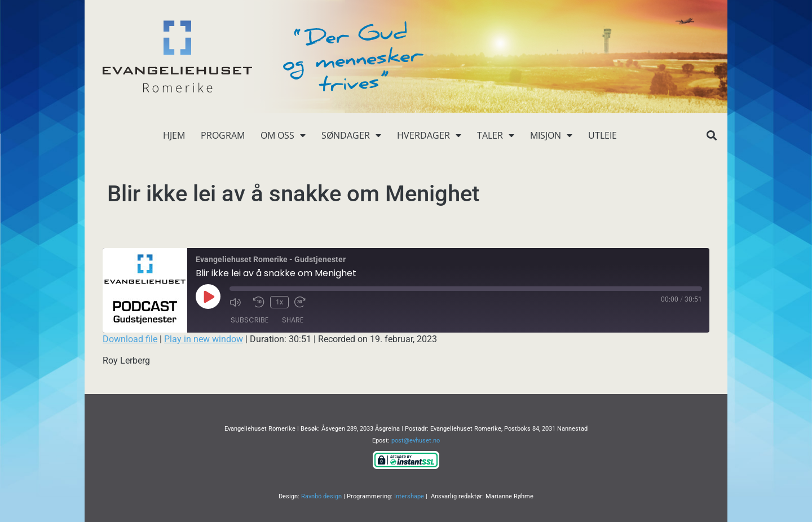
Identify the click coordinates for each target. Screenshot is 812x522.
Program (223, 135)
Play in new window (204, 339)
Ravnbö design (321, 496)
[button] (711, 136)
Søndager (351, 135)
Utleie (603, 135)
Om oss (283, 135)
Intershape (409, 496)
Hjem (174, 135)
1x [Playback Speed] (279, 302)
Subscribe (250, 320)
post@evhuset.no (416, 441)
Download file (130, 339)
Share (293, 320)
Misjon (551, 135)
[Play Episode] (208, 297)
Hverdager (429, 135)
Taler (496, 135)
